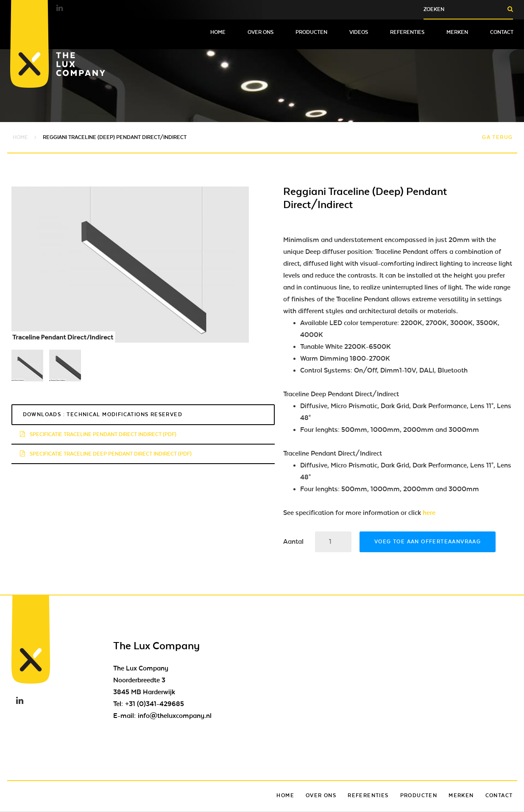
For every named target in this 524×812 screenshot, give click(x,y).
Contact (502, 32)
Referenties (407, 32)
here (429, 513)
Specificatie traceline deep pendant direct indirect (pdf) (106, 454)
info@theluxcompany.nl (175, 716)
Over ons (261, 32)
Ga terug (497, 137)
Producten (311, 32)
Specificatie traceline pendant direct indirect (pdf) (98, 434)
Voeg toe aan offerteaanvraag (428, 542)
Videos (359, 32)
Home (218, 32)
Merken (457, 32)
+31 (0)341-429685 (155, 704)
